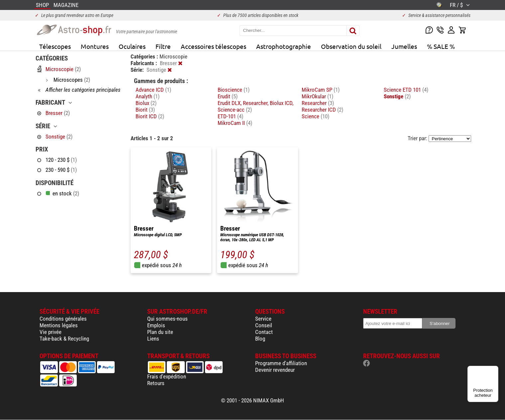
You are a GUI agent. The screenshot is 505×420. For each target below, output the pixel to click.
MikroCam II (235, 123)
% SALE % (441, 46)
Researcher (318, 103)
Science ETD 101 (406, 90)
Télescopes (55, 46)
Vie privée (50, 332)
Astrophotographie (284, 46)
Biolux (146, 103)
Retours (156, 383)
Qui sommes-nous (167, 319)
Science (315, 116)
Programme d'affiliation (281, 363)
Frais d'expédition (167, 376)
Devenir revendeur (275, 370)
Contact (264, 332)
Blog (260, 339)
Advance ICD (153, 90)
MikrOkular (317, 96)
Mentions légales (59, 325)
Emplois (156, 325)
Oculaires (132, 46)
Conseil (264, 325)
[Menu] (494, 370)
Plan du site (160, 332)
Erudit (228, 96)
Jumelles (404, 46)
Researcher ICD (322, 110)
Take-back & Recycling (64, 339)
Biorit (145, 110)
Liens (153, 339)
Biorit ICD (150, 116)
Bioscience (234, 90)
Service (263, 319)
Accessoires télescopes (213, 46)
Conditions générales (63, 319)
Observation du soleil (351, 46)
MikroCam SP (321, 90)
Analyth (148, 96)
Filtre (163, 46)
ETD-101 (230, 116)
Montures (95, 46)
